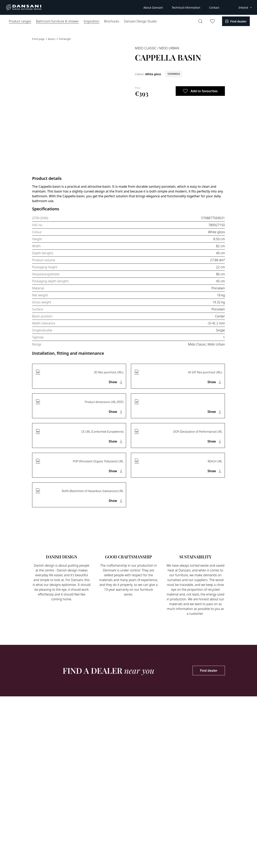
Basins (52, 39)
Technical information (186, 8)
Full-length (65, 39)
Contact (214, 8)
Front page (39, 39)
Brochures (112, 21)
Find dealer (209, 670)
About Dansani (153, 8)
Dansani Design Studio (140, 21)
